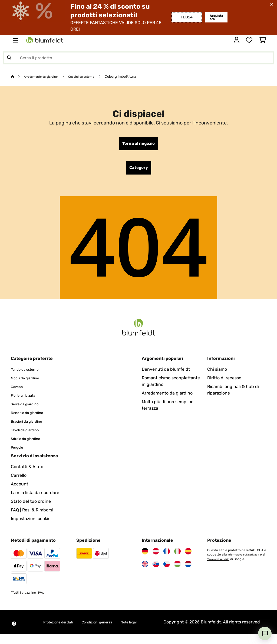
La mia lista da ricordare (35, 496)
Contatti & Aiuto (27, 470)
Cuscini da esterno (91, 76)
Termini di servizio (224, 562)
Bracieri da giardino (31, 425)
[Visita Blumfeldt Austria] (156, 555)
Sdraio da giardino (29, 442)
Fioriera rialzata (26, 399)
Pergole (19, 451)
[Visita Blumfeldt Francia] (167, 555)
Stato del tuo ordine (31, 505)
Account (19, 487)
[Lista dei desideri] (249, 40)
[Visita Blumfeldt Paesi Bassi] (188, 567)
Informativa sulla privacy (245, 558)
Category (139, 170)
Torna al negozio (139, 144)
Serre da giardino (28, 407)
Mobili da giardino (29, 381)
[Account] (237, 40)
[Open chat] (265, 633)
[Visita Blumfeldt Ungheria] (177, 567)
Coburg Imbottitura (132, 76)
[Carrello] (263, 40)
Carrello (19, 479)
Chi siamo (217, 373)
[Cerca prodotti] (138, 58)
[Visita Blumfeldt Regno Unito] (145, 567)
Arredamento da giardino (45, 76)
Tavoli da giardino (29, 433)
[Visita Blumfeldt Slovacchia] (156, 567)
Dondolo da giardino (31, 416)
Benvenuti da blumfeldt (166, 373)
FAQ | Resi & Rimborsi (32, 513)
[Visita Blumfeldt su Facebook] (14, 630)
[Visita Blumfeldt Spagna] (188, 555)
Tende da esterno (28, 373)
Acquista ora (215, 17)
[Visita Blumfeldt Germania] (145, 555)
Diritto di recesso (224, 381)
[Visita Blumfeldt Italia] (177, 555)
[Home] (18, 76)
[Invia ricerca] (9, 58)
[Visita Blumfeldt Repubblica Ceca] (167, 567)
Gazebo (18, 390)
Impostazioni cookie (31, 522)
